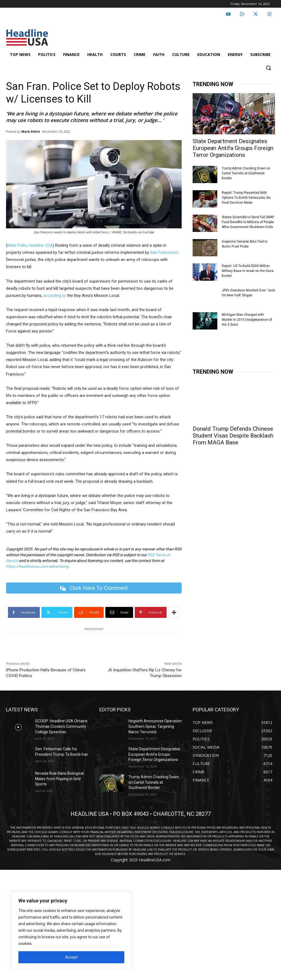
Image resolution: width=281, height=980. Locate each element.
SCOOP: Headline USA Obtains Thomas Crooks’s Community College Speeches (61, 727)
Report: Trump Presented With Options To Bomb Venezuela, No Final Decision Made (246, 198)
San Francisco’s (164, 252)
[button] (268, 68)
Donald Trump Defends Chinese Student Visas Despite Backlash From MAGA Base (233, 436)
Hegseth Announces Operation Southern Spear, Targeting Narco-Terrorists (155, 727)
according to (55, 296)
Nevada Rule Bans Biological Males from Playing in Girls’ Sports (59, 779)
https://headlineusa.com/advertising (37, 566)
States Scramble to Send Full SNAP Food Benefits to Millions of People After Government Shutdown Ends (248, 222)
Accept (71, 957)
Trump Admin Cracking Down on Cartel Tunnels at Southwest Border (246, 173)
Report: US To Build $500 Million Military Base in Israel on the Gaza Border (248, 271)
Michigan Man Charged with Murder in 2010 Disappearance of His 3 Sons (247, 320)
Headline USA (41, 245)
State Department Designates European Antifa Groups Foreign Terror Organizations (233, 148)
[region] (71, 930)
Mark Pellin (31, 131)
